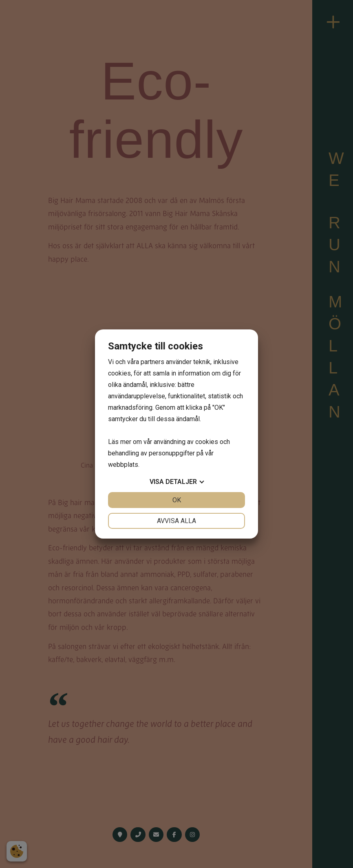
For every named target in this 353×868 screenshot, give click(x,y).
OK (177, 500)
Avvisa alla (176, 521)
